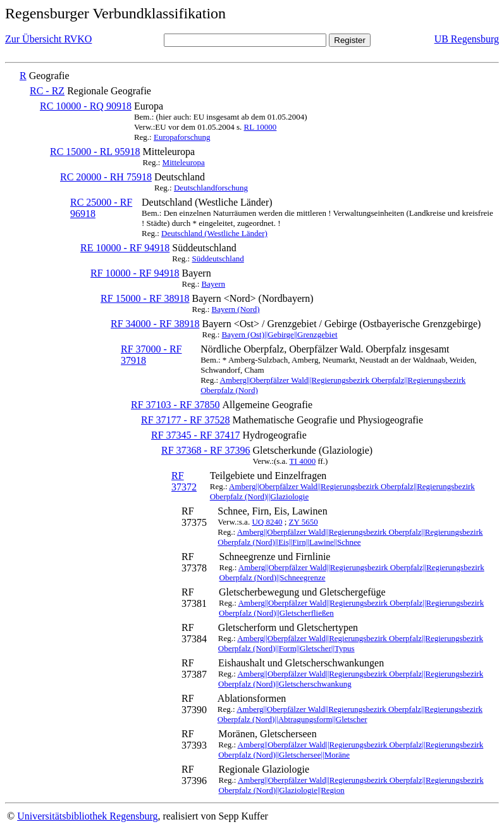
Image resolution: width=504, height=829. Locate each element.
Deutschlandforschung (211, 188)
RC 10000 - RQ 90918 (86, 106)
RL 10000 (260, 127)
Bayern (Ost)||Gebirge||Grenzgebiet (280, 334)
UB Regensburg (467, 39)
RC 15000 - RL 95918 (95, 152)
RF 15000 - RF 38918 (145, 298)
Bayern (214, 284)
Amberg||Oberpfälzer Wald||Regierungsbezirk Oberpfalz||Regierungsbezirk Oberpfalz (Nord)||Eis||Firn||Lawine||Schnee (350, 537)
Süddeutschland (218, 259)
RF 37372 (184, 481)
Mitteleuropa (184, 162)
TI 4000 (303, 461)
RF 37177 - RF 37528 (185, 420)
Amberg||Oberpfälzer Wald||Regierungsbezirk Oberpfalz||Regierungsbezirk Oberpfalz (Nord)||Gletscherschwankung (351, 679)
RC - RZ (47, 91)
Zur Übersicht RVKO (48, 39)
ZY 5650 (304, 522)
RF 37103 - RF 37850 (175, 405)
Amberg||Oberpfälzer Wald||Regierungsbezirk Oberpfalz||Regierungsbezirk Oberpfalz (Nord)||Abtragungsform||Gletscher (350, 714)
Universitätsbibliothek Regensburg (87, 816)
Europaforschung (182, 137)
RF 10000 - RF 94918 (135, 273)
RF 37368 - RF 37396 (206, 450)
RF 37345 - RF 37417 (195, 435)
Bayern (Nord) (236, 309)
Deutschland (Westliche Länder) (214, 233)
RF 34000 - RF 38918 (155, 324)
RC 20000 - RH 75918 (106, 177)
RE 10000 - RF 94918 (125, 248)
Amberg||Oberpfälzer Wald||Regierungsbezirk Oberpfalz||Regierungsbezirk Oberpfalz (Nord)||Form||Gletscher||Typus (351, 643)
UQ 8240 (267, 522)
